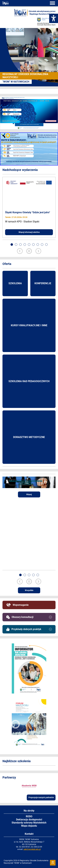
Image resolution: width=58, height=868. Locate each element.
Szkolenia (15, 283)
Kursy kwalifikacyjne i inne (29, 325)
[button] (12, 245)
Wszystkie (29, 590)
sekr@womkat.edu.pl (32, 849)
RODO (29, 816)
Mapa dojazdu (29, 826)
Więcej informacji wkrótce (29, 232)
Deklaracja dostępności (29, 820)
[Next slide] (38, 251)
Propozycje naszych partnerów (41, 797)
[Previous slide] (20, 251)
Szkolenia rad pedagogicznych (29, 381)
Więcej (29, 494)
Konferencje (43, 283)
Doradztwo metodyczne (29, 437)
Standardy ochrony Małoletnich (29, 823)
